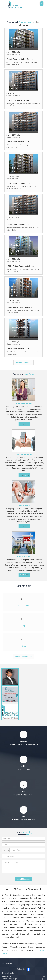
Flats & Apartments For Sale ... (20, 59)
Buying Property (24, 454)
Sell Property (25, 505)
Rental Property (25, 556)
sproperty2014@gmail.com (24, 795)
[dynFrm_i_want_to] (23, 856)
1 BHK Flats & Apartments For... (20, 266)
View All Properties (23, 363)
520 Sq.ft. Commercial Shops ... (20, 100)
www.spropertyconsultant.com (24, 820)
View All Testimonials (23, 657)
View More (24, 424)
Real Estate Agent (24, 403)
